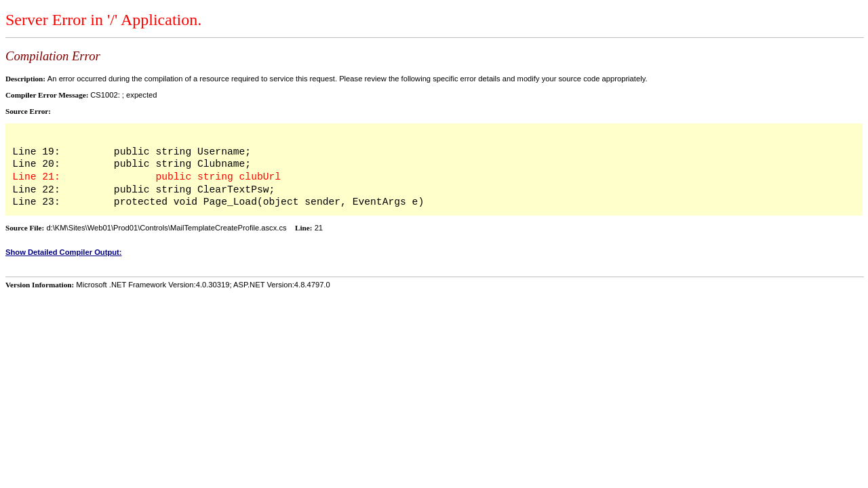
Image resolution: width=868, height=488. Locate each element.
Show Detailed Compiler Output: (64, 252)
